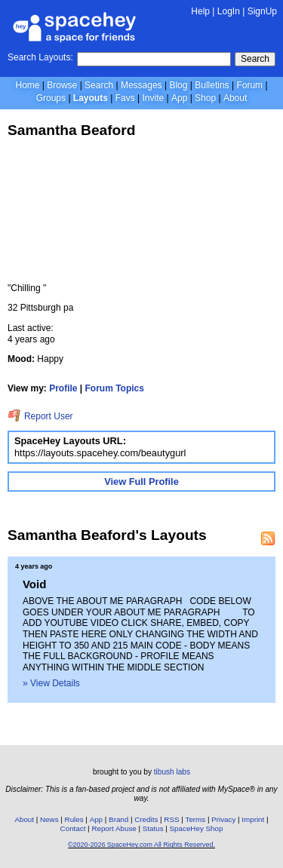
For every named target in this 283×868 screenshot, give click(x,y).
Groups (51, 98)
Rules (74, 819)
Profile (63, 388)
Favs (125, 98)
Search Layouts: (40, 57)
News (49, 819)
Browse (62, 85)
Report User (40, 416)
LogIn (229, 11)
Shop (205, 98)
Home (27, 85)
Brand (118, 819)
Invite (153, 98)
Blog (178, 85)
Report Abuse (114, 828)
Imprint (253, 819)
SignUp (262, 11)
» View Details (51, 683)
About (235, 98)
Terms (196, 819)
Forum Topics (115, 388)
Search (255, 59)
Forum (249, 85)
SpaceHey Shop (197, 828)
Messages (141, 85)
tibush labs (172, 772)
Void (34, 584)
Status (153, 828)
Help (200, 11)
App (179, 98)
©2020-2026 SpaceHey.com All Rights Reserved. (141, 845)
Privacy (223, 819)
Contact (73, 828)
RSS (171, 819)
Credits (146, 819)
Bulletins (212, 85)
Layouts (91, 98)
